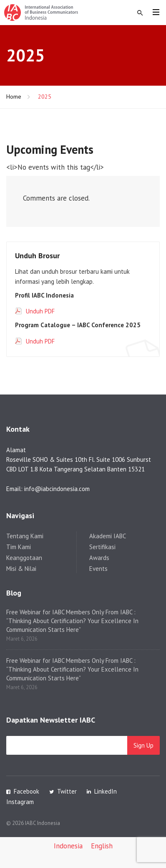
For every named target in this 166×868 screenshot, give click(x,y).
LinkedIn (106, 791)
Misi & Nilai (21, 569)
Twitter (67, 791)
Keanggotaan (24, 558)
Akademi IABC (108, 536)
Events (98, 569)
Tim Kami (19, 547)
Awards (99, 558)
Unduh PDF (40, 311)
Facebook (26, 791)
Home (14, 97)
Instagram (20, 802)
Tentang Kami (25, 536)
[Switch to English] (102, 846)
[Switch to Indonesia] (68, 846)
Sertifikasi (102, 547)
